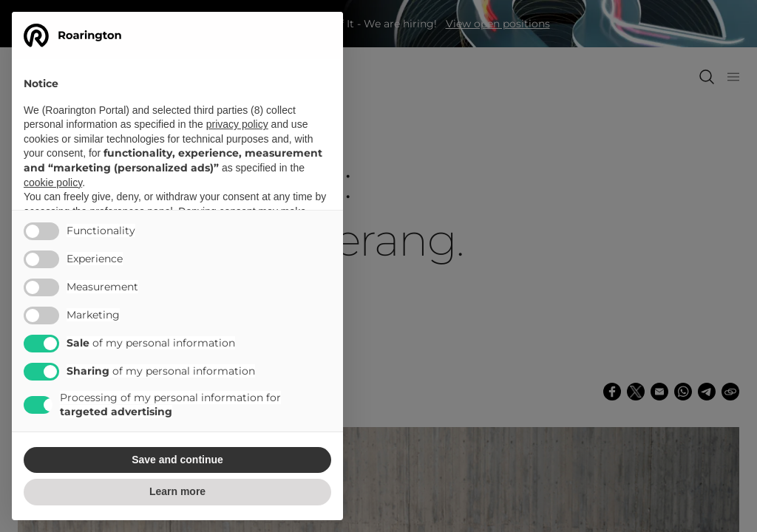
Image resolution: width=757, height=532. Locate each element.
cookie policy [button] (53, 183)
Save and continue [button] (177, 460)
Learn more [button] (177, 491)
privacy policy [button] (237, 124)
